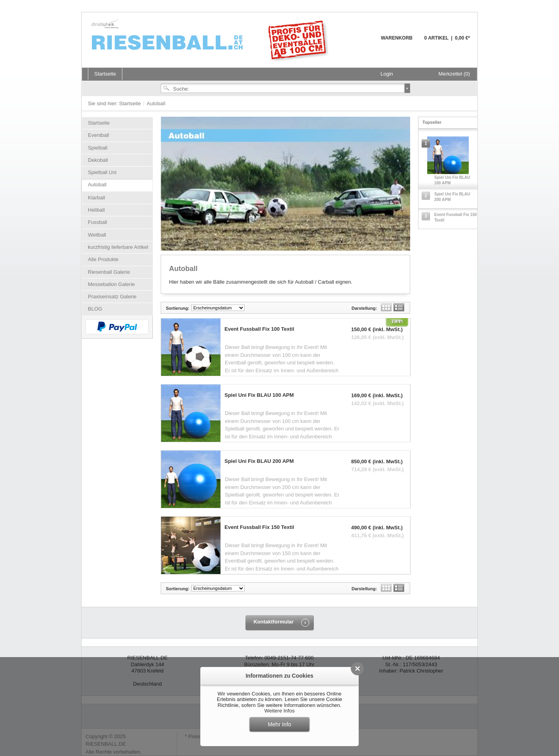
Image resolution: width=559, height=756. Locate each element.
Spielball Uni (102, 172)
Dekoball (98, 160)
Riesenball (211, 40)
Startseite (131, 103)
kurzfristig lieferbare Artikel (118, 247)
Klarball (96, 198)
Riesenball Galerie (109, 272)
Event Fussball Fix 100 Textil (259, 329)
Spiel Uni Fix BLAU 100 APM (259, 395)
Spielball (98, 148)
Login (387, 74)
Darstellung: (364, 308)
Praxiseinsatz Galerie (112, 297)
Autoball (97, 185)
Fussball (97, 222)
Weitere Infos (279, 711)
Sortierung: (178, 308)
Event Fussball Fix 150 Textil (259, 527)
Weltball (97, 235)
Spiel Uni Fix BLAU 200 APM (259, 461)
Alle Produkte (103, 259)
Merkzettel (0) (454, 74)
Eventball (98, 135)
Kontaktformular (273, 622)
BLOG (95, 309)
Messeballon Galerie (111, 284)
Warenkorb (362, 43)
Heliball (96, 210)
